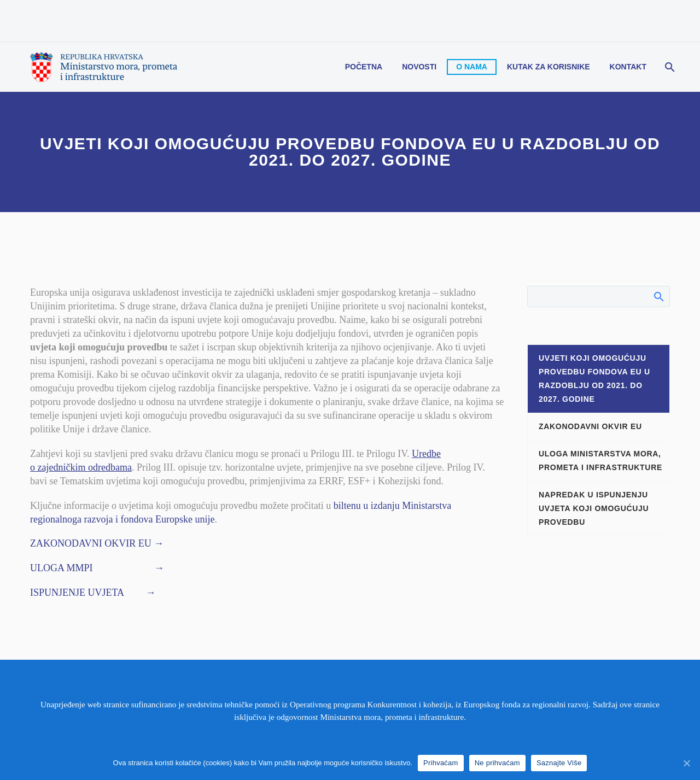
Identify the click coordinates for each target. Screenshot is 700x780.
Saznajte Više (559, 763)
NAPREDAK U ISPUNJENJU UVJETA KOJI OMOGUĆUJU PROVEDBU (594, 508)
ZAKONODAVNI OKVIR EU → (97, 543)
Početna (364, 67)
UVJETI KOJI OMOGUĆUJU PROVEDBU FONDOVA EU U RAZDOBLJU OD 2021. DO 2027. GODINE (594, 379)
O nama (472, 67)
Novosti (419, 67)
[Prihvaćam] (686, 763)
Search (658, 296)
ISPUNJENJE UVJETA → (93, 593)
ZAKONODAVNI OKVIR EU (590, 426)
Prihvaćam (441, 763)
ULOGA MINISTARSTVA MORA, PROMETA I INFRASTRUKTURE (600, 461)
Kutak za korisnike (549, 67)
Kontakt (628, 67)
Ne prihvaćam (497, 763)
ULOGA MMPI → (97, 568)
